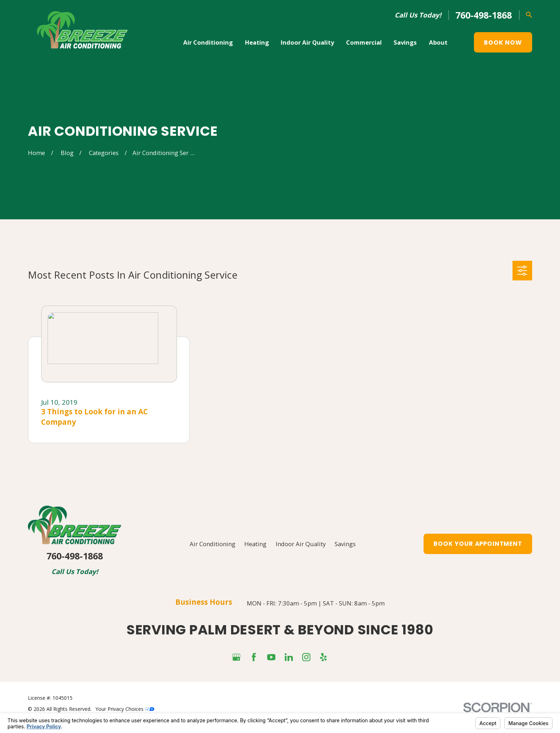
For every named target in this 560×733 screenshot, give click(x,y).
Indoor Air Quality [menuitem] (307, 42)
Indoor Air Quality (301, 544)
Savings (345, 544)
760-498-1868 (484, 15)
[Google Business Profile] (236, 657)
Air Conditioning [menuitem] (208, 42)
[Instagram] (306, 657)
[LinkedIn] (289, 657)
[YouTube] (271, 657)
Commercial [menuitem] (364, 42)
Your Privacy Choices (125, 709)
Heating (255, 544)
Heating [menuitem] (257, 42)
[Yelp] (323, 657)
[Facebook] (254, 657)
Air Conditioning (212, 544)
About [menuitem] (438, 42)
